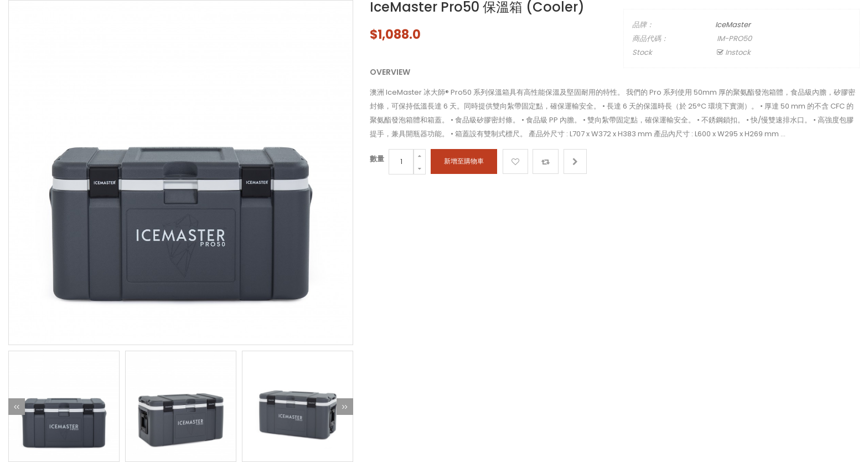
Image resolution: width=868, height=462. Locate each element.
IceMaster (733, 25)
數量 (377, 159)
